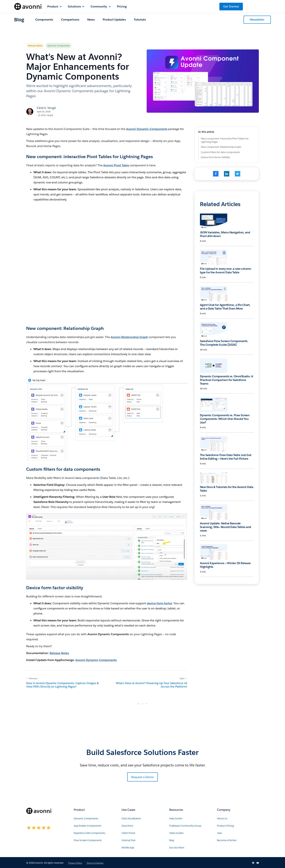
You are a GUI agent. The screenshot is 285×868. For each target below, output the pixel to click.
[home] (28, 6)
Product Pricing (225, 826)
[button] (55, 7)
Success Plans (177, 848)
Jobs (219, 833)
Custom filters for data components (220, 152)
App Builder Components (88, 826)
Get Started (231, 6)
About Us (222, 818)
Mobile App (128, 848)
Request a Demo (142, 777)
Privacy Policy (75, 863)
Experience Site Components (90, 833)
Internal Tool (129, 840)
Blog (172, 840)
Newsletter (257, 20)
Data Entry (127, 826)
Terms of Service (95, 863)
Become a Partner (227, 840)
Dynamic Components (86, 818)
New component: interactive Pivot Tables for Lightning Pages (225, 140)
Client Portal (128, 833)
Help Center (176, 818)
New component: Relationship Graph (221, 147)
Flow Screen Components (88, 840)
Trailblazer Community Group (185, 826)
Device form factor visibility (215, 157)
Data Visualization (131, 818)
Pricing (122, 6)
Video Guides (176, 833)
